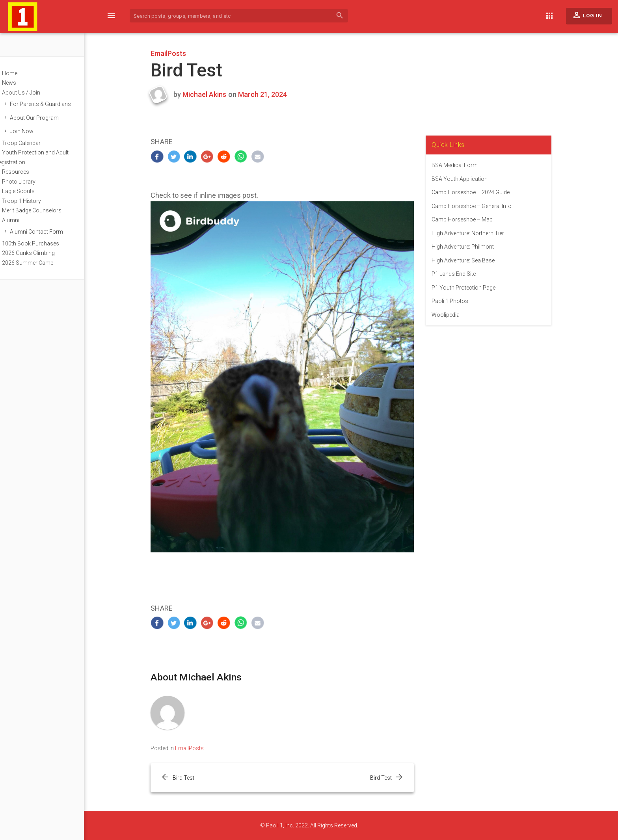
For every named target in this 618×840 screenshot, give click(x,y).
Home (24, 73)
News (24, 83)
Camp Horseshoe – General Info (479, 206)
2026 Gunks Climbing (43, 253)
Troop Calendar (36, 143)
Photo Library (33, 182)
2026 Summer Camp (42, 263)
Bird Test (191, 778)
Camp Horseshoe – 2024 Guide (478, 192)
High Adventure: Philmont (470, 247)
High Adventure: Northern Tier (475, 233)
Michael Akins (212, 94)
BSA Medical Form (462, 165)
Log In (587, 17)
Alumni (25, 220)
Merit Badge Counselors (46, 210)
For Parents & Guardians (55, 104)
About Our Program (49, 118)
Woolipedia (453, 315)
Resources (30, 172)
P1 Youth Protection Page (471, 288)
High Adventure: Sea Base (471, 260)
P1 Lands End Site (461, 274)
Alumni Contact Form (51, 232)
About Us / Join (36, 93)
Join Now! (37, 131)
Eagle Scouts (33, 191)
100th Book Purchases (45, 243)
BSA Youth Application (467, 179)
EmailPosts (176, 53)
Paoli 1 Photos (457, 301)
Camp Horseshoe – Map (470, 219)
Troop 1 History (36, 201)
